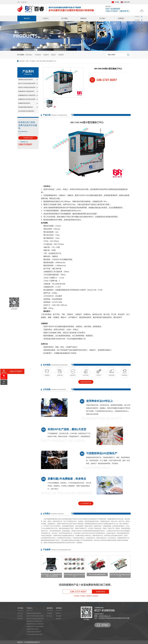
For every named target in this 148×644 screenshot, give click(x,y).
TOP (3, 383)
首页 (27, 61)
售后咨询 (95, 596)
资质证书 (20, 619)
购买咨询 (89, 596)
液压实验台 (29, 55)
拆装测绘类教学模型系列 (28, 107)
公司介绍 (20, 613)
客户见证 (49, 616)
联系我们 (121, 18)
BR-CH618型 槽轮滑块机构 (97, 575)
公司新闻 (49, 613)
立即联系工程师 (28, 138)
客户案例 (65, 18)
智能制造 (61, 55)
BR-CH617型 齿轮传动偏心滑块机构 (120, 575)
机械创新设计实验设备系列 (28, 91)
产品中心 (46, 18)
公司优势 (137, 24)
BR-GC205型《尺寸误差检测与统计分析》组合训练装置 (51, 575)
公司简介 (137, 28)
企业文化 (20, 616)
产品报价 (83, 596)
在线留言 (59, 619)
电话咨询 (4, 373)
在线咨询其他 (100, 592)
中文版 (115, 2)
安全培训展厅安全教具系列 (26, 111)
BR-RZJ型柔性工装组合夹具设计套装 (74, 575)
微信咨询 (3, 378)
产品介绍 (137, 16)
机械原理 (46, 55)
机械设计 (54, 55)
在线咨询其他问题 (86, 382)
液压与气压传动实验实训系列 (28, 84)
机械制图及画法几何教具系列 (28, 95)
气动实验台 (38, 55)
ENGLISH (125, 2)
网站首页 (27, 18)
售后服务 (59, 616)
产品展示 (33, 61)
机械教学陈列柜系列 (28, 103)
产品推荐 (137, 32)
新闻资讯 (83, 18)
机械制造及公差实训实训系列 (28, 99)
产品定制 (76, 596)
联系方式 (59, 613)
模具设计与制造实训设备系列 (28, 88)
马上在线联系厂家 (86, 503)
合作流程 (137, 20)
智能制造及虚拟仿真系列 (28, 80)
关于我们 (102, 18)
